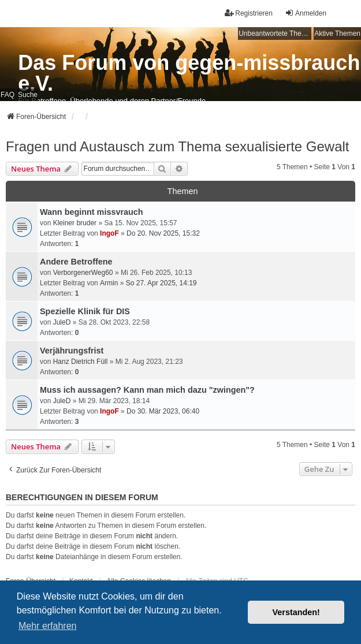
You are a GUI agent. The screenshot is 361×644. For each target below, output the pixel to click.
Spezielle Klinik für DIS (85, 311)
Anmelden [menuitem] (306, 13)
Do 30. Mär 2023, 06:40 (163, 411)
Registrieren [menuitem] (249, 13)
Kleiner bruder (75, 223)
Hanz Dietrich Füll (81, 362)
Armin (109, 283)
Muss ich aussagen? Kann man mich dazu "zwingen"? (147, 390)
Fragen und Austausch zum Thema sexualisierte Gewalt (178, 146)
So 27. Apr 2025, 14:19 (161, 283)
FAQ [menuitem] (8, 95)
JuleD (62, 322)
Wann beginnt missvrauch (92, 212)
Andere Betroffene (76, 262)
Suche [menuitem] (28, 95)
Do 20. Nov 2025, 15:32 (163, 233)
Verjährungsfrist (72, 351)
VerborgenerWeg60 (83, 273)
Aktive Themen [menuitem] (337, 33)
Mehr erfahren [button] (48, 626)
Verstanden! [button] (296, 612)
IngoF (109, 233)
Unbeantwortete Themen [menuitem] (275, 33)
